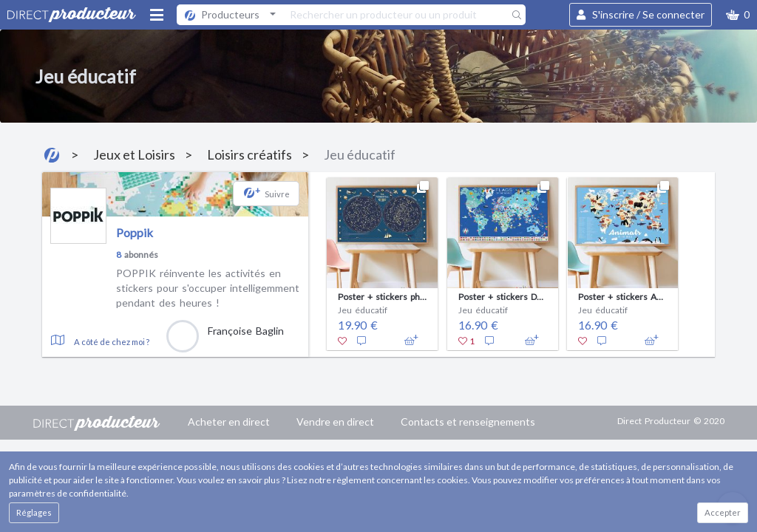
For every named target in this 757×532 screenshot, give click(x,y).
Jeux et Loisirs (134, 154)
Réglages (34, 512)
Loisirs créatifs (249, 154)
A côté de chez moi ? (112, 342)
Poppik (135, 232)
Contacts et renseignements (468, 422)
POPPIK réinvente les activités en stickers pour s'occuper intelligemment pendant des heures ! (208, 287)
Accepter (723, 512)
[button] (738, 15)
